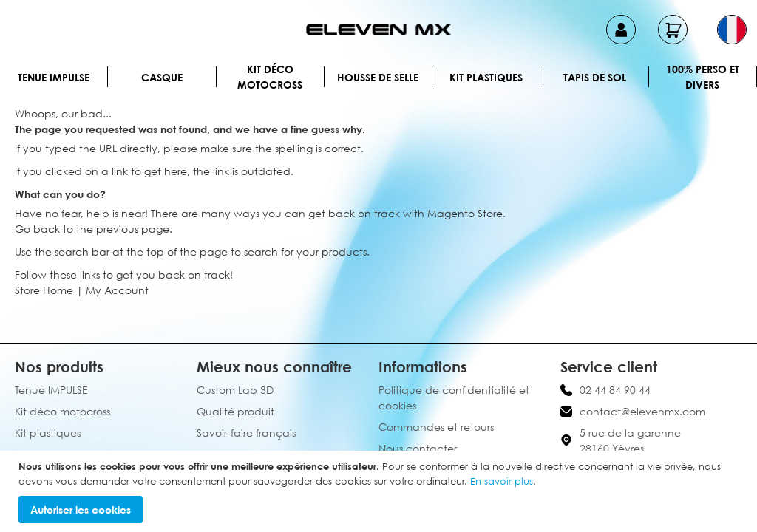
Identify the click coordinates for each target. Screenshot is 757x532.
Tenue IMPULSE (54, 77)
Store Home (44, 290)
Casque (162, 77)
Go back (37, 229)
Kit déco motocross (270, 77)
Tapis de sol (595, 77)
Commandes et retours (436, 427)
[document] (380, 491)
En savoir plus (502, 481)
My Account (117, 290)
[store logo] (378, 30)
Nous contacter (418, 448)
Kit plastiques (486, 77)
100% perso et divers (703, 77)
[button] (732, 30)
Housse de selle (378, 77)
